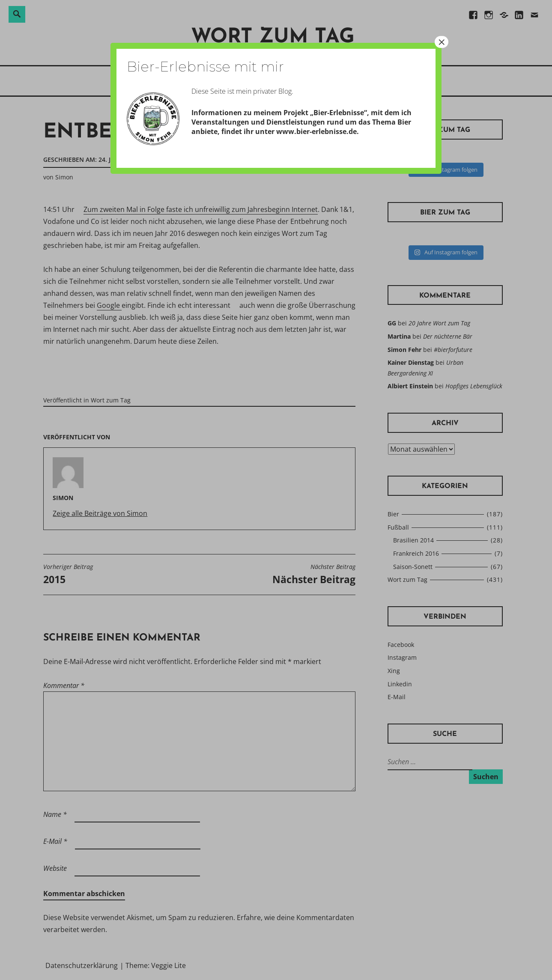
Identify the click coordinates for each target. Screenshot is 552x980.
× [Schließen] (442, 42)
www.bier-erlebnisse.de (316, 131)
